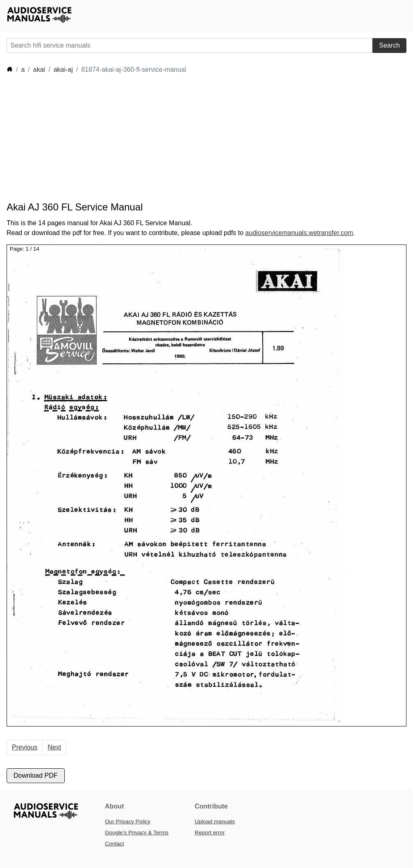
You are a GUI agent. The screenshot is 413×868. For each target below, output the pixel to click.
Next (54, 747)
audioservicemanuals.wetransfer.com (299, 233)
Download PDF (36, 775)
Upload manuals (215, 821)
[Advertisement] (156, 138)
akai (39, 70)
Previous (25, 747)
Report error (210, 833)
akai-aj (63, 70)
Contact (115, 844)
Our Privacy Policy (128, 821)
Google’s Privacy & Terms (137, 833)
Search (389, 45)
